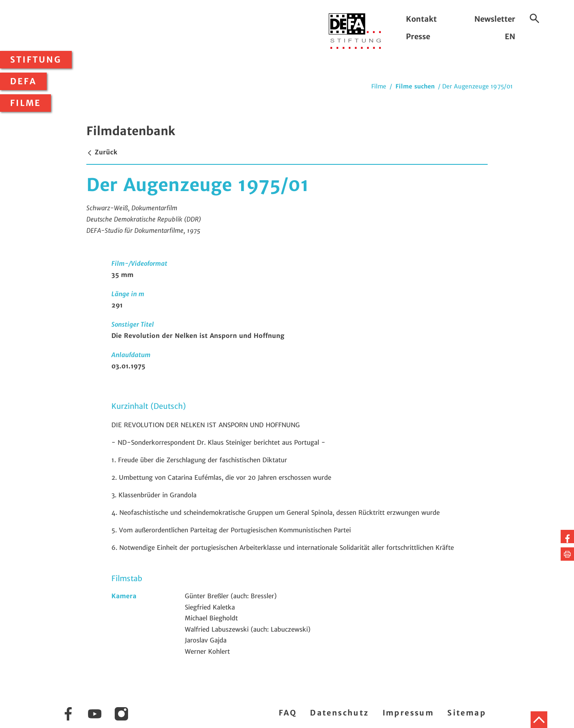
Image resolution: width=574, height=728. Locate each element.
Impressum (408, 713)
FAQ (288, 713)
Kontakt (421, 19)
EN (510, 37)
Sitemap (467, 713)
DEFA (23, 81)
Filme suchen (415, 86)
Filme (25, 103)
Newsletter (495, 19)
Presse (418, 37)
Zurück (102, 152)
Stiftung (36, 60)
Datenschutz (339, 713)
